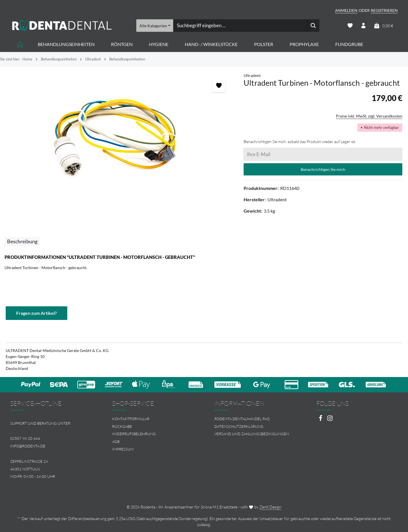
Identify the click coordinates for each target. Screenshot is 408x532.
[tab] (22, 241)
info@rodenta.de (28, 446)
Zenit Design (270, 507)
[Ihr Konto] (364, 26)
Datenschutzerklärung (239, 426)
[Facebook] (321, 420)
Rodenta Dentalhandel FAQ (242, 419)
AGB (116, 441)
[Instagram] (330, 420)
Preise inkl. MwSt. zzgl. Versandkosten (369, 116)
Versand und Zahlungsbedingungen (252, 434)
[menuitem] (153, 419)
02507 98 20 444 (25, 438)
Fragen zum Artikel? (36, 313)
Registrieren (384, 10)
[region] (119, 136)
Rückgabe (122, 426)
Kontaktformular (131, 419)
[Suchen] (313, 26)
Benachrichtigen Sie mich (323, 169)
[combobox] (240, 26)
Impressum (123, 449)
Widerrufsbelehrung (134, 434)
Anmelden (346, 10)
